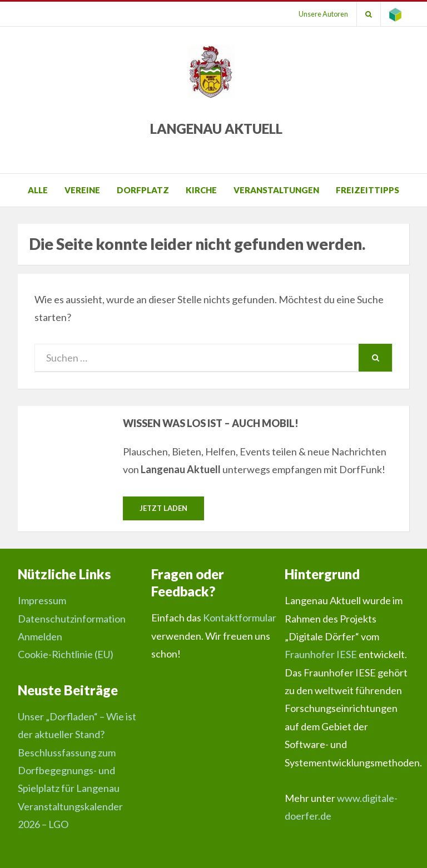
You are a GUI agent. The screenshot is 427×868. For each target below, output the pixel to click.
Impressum (42, 600)
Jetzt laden (163, 508)
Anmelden (40, 636)
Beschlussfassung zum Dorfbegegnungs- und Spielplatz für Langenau (69, 771)
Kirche (201, 190)
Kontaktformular (240, 618)
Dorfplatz (143, 190)
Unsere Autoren (323, 14)
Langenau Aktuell (216, 129)
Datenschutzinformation (72, 619)
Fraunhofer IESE (321, 654)
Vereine (82, 190)
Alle (38, 190)
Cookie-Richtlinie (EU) (66, 654)
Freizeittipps (368, 190)
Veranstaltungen (276, 190)
